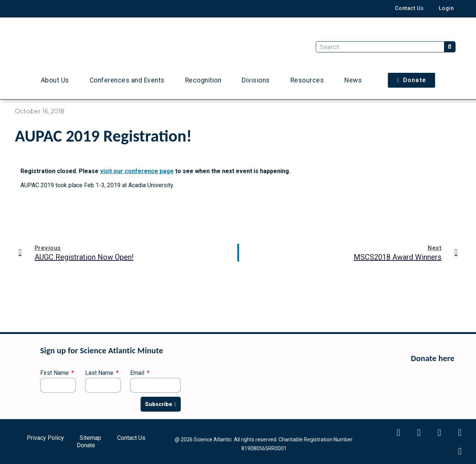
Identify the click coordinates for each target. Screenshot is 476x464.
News (353, 80)
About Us (55, 80)
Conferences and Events (127, 80)
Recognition (203, 80)
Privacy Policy (45, 438)
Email (138, 373)
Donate (86, 445)
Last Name (100, 373)
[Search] (450, 47)
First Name (55, 373)
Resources (307, 80)
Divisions (256, 80)
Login (446, 8)
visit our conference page (137, 171)
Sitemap (90, 438)
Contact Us (409, 8)
